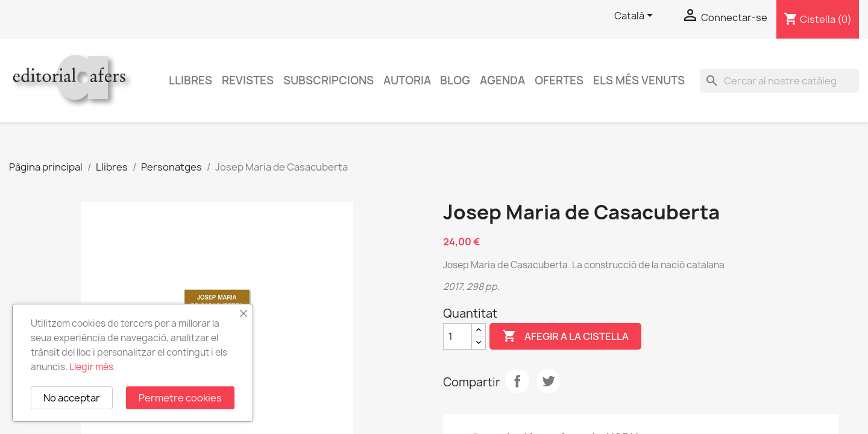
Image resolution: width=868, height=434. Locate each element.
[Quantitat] (458, 336)
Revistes (248, 80)
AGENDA (502, 80)
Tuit (549, 381)
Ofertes (559, 80)
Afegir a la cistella (565, 336)
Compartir (517, 381)
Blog (455, 80)
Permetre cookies (180, 398)
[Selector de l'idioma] (636, 16)
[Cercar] (779, 81)
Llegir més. (93, 367)
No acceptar (72, 398)
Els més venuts (639, 80)
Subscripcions (329, 80)
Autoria (407, 80)
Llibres (190, 80)
